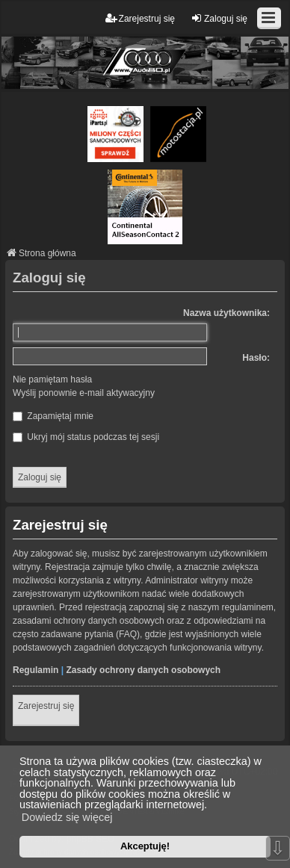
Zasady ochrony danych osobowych (143, 670)
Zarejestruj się (46, 706)
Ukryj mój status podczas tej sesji (86, 437)
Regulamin (36, 670)
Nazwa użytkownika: (226, 313)
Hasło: (256, 358)
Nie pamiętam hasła (52, 379)
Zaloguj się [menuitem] (219, 18)
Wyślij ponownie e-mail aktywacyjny (84, 393)
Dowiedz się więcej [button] (67, 817)
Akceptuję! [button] (145, 846)
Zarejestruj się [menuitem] (140, 18)
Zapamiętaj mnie (53, 416)
